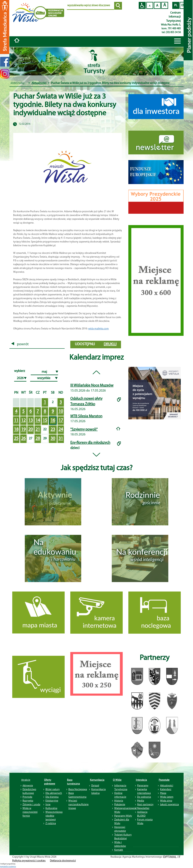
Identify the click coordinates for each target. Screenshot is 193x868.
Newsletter (143, 808)
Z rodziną (51, 823)
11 (16, 420)
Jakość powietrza (169, 804)
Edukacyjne (52, 801)
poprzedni (4, 867)
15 (45, 420)
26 (23, 439)
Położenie (120, 804)
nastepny (12, 867)
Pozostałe (164, 780)
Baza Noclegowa (78, 789)
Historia (119, 801)
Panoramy (143, 785)
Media (141, 801)
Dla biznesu (52, 797)
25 (16, 439)
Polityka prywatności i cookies (29, 861)
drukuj (110, 344)
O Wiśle (117, 780)
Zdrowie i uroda (31, 804)
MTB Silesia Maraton (86, 416)
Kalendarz (166, 789)
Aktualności (39, 83)
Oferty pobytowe (50, 782)
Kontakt (119, 850)
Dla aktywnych (54, 793)
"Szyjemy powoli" (84, 430)
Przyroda (27, 797)
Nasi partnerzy (145, 804)
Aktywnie (28, 785)
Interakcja (141, 780)
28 (38, 439)
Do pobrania (144, 797)
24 (61, 430)
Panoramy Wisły (123, 816)
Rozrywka (28, 801)
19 (23, 430)
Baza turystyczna (74, 782)
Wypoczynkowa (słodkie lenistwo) (54, 816)
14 (38, 420)
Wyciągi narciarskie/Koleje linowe (79, 804)
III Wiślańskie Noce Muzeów (92, 386)
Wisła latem (167, 797)
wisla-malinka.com (98, 329)
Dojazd (95, 785)
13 (31, 420)
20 (31, 430)
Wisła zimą (166, 801)
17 (61, 420)
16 (53, 420)
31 (61, 439)
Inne (48, 804)
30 (53, 439)
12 (23, 420)
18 (16, 430)
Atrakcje (26, 780)
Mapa (163, 793)
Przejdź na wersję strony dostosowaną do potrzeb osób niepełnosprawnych (142, 5)
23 (53, 430)
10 (61, 411)
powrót (20, 344)
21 (38, 430)
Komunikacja (97, 780)
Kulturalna (51, 808)
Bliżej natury (52, 789)
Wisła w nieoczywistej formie (30, 812)
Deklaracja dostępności (63, 861)
